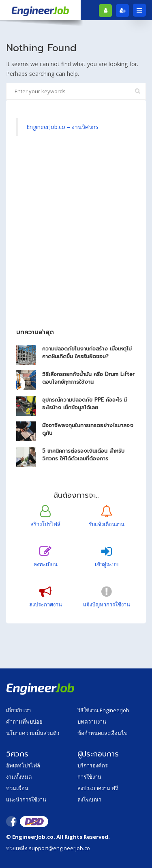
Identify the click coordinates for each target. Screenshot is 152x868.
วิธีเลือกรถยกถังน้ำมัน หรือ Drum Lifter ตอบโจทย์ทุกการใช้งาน (88, 378)
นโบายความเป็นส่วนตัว (33, 733)
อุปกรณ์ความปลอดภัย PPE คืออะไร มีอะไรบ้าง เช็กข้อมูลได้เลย (85, 404)
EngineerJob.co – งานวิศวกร (62, 127)
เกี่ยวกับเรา (18, 710)
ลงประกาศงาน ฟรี (98, 788)
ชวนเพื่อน (17, 788)
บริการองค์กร (93, 765)
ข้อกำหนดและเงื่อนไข (103, 733)
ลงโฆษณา (89, 799)
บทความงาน (92, 722)
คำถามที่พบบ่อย (24, 722)
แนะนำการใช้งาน (26, 799)
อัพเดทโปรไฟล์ (23, 765)
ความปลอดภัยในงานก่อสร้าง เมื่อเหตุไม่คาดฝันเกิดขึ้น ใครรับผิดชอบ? (87, 352)
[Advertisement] (76, 236)
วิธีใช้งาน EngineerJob (103, 710)
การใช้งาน (89, 777)
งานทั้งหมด (19, 777)
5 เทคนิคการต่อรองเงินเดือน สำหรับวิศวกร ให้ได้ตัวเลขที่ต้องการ (83, 455)
